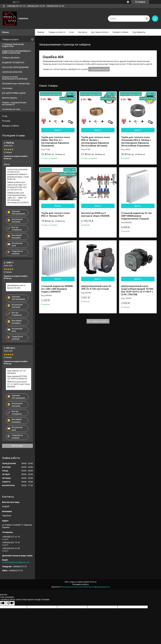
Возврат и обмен (121, 32)
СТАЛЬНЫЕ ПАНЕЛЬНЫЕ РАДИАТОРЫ (13, 45)
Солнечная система (11, 109)
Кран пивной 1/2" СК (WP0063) (16, 372)
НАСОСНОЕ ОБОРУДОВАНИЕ (15, 67)
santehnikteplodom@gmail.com (16, 562)
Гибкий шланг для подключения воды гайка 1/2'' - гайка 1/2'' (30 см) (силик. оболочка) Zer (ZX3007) (18, 198)
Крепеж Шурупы (10, 98)
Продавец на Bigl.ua (80, 584)
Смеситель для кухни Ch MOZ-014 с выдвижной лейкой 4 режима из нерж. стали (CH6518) (18, 174)
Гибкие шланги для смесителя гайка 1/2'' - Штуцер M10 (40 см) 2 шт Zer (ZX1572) (18, 186)
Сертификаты (139, 32)
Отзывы (6, 121)
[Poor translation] (10, 603)
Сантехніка (7, 88)
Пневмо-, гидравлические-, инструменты (15, 104)
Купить (58, 130)
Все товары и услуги (97, 321)
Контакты (83, 32)
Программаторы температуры (16, 84)
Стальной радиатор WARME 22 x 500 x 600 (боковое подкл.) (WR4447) (57, 289)
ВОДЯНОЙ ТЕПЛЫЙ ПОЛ (13, 63)
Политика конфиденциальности (97, 587)
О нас (71, 32)
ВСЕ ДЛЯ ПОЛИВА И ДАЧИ (14, 93)
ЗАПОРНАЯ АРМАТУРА (12, 72)
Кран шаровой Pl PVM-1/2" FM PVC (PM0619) (17, 378)
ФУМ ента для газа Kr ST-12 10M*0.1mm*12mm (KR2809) (19, 384)
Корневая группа (100, 69)
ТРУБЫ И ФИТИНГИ (11, 58)
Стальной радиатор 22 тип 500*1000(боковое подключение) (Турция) (136, 216)
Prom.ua (93, 582)
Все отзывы (17, 446)
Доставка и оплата (100, 32)
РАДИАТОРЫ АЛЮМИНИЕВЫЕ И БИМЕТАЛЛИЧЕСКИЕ (16, 52)
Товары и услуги (56, 32)
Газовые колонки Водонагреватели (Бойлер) (15, 78)
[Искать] (147, 19)
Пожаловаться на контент (72, 587)
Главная (41, 32)
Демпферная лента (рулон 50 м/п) (16, 287)
